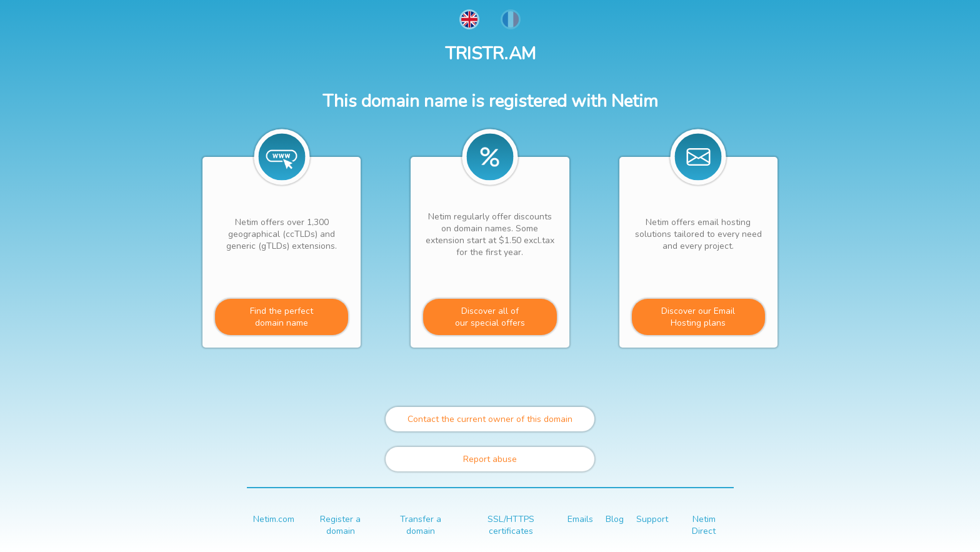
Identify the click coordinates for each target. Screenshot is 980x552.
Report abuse (490, 459)
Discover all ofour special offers (490, 317)
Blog (615, 519)
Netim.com (274, 519)
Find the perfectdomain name (282, 317)
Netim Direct (704, 525)
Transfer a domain (421, 525)
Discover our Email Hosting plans (698, 317)
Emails (580, 519)
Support (652, 519)
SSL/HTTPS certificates (511, 525)
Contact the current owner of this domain (490, 419)
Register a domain (340, 525)
